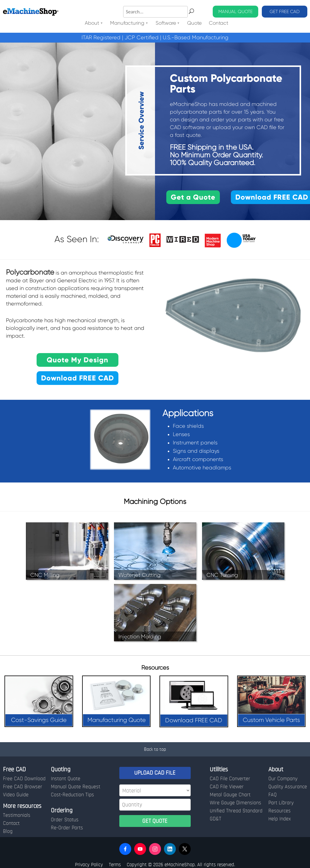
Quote (194, 23)
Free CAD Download (24, 779)
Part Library (281, 803)
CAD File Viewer (227, 787)
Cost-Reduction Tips (72, 795)
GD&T (216, 819)
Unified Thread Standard (236, 811)
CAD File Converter (230, 779)
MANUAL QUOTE (235, 12)
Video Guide (16, 795)
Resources (280, 811)
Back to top (155, 749)
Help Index (280, 819)
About (92, 23)
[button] (125, 849)
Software (166, 23)
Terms (115, 865)
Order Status (65, 820)
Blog (8, 831)
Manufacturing (127, 23)
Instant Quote (66, 779)
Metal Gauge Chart (230, 795)
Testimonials (17, 815)
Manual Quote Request (76, 787)
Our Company (283, 779)
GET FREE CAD (285, 12)
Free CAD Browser (23, 787)
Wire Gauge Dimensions (235, 803)
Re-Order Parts (67, 828)
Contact (219, 23)
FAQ (273, 795)
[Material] (155, 790)
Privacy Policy (89, 865)
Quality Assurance (288, 787)
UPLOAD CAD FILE (155, 773)
